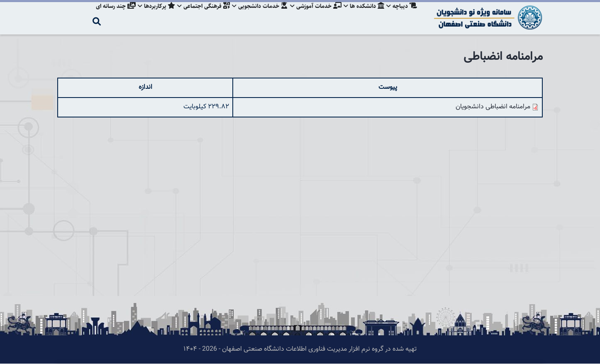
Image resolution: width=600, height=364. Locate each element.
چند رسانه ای (109, 15)
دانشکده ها (363, 15)
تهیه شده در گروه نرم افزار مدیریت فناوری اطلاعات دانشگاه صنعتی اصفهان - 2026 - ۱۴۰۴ (300, 349)
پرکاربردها (151, 15)
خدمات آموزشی (313, 15)
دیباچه (402, 15)
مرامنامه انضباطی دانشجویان (493, 107)
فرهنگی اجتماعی (199, 15)
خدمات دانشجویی (256, 15)
